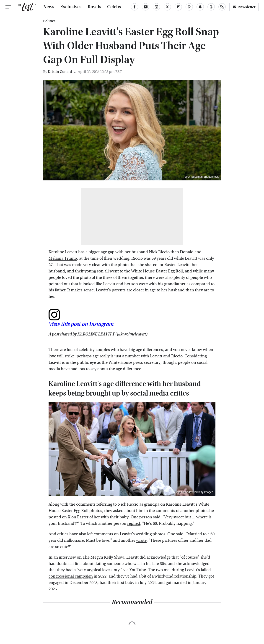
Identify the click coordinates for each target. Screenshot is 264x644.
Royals (94, 7)
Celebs (114, 7)
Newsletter (244, 7)
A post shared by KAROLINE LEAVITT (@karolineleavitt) (98, 334)
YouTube (138, 570)
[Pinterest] (189, 7)
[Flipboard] (178, 7)
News (49, 7)
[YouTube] (145, 7)
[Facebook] (135, 7)
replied (134, 524)
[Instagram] (156, 7)
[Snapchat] (200, 7)
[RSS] (222, 7)
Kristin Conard (60, 72)
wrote (141, 540)
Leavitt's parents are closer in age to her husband (140, 290)
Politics (49, 21)
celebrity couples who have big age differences (121, 350)
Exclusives (71, 7)
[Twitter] (167, 7)
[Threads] (211, 7)
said (157, 517)
